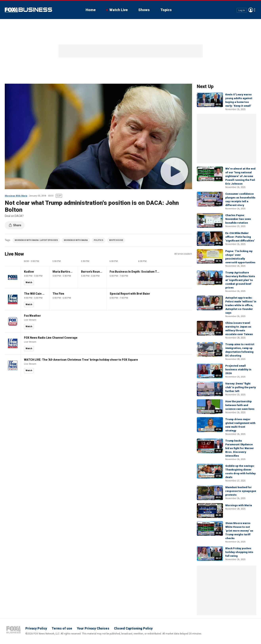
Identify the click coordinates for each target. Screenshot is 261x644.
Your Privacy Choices (93, 628)
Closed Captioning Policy (133, 628)
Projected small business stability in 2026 (238, 369)
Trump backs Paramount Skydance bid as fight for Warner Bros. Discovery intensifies (240, 448)
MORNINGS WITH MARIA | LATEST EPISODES (36, 240)
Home (91, 10)
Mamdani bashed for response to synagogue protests (241, 491)
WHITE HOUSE (116, 240)
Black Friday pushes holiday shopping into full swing (239, 552)
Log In (242, 10)
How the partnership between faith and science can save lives (240, 405)
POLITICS (98, 240)
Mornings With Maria (16, 196)
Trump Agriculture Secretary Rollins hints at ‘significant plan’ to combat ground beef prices (240, 280)
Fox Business (28, 10)
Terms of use (62, 628)
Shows (144, 10)
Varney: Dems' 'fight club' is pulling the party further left (241, 387)
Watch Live (119, 10)
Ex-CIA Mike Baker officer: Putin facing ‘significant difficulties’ (240, 237)
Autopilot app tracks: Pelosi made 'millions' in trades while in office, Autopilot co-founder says (241, 305)
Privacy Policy (36, 628)
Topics (166, 10)
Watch (29, 282)
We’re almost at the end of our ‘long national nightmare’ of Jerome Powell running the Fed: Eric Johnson (240, 176)
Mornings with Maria (239, 505)
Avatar (251, 10)
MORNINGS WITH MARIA (76, 240)
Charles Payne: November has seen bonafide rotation (238, 219)
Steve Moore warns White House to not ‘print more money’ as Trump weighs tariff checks (239, 531)
